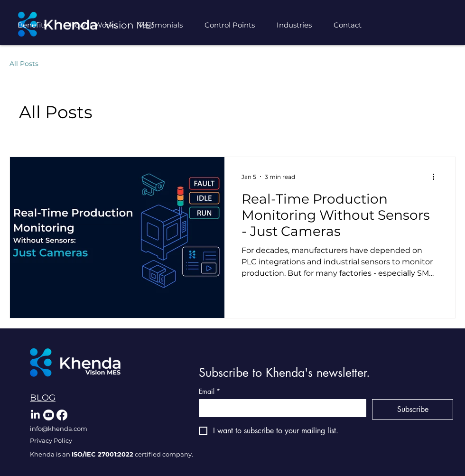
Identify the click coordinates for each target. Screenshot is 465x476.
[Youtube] (49, 415)
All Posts (24, 64)
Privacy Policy (51, 440)
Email (209, 391)
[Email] (280, 408)
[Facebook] (62, 415)
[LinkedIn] (35, 415)
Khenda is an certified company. (112, 454)
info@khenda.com (59, 429)
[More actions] (437, 177)
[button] (298, 25)
